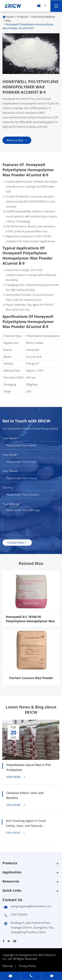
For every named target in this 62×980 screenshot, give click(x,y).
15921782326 (19, 915)
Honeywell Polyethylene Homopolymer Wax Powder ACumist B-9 (28, 26)
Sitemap (8, 966)
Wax (8, 21)
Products (23, 17)
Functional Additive (43, 17)
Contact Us (12, 900)
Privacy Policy (27, 966)
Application (12, 872)
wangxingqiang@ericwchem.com (31, 906)
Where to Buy (17, 140)
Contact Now (20, 543)
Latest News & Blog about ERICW (31, 713)
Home (10, 17)
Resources (11, 881)
